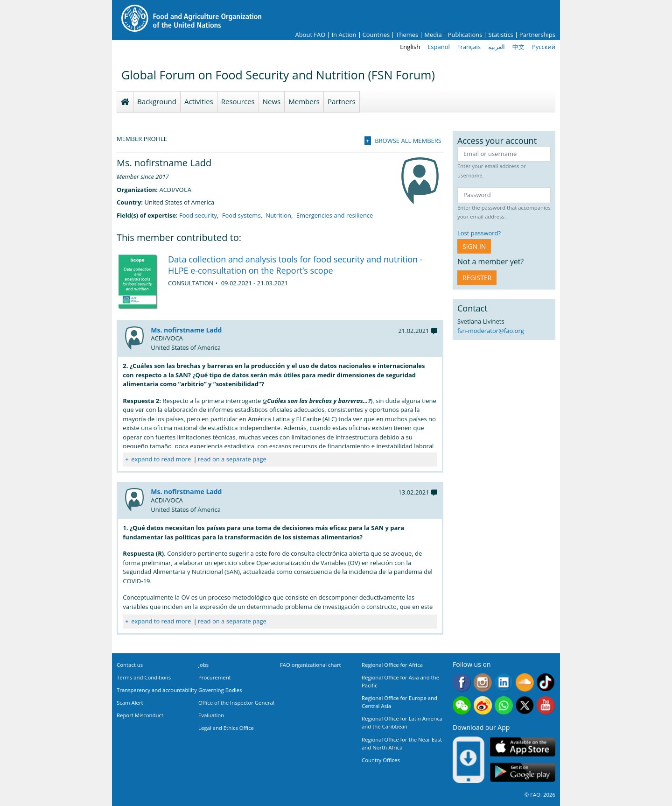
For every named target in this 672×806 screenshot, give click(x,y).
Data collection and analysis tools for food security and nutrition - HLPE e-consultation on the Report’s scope (295, 265)
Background (157, 101)
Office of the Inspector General (236, 703)
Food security (198, 215)
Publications (465, 35)
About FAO (310, 35)
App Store (523, 747)
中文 (518, 47)
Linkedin (504, 682)
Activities (199, 101)
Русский (544, 47)
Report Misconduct (140, 715)
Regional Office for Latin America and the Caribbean (402, 722)
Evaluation (211, 715)
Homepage (125, 102)
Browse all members (408, 141)
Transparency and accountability (157, 690)
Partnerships (537, 35)
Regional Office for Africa (392, 665)
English (410, 47)
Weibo (483, 705)
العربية (497, 47)
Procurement (215, 677)
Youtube (546, 705)
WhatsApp (504, 705)
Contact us (130, 665)
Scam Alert (130, 703)
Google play (523, 773)
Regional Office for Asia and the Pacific (400, 681)
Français (469, 47)
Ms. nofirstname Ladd (186, 330)
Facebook (462, 682)
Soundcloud (525, 682)
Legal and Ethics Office (226, 728)
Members (304, 101)
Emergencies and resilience (335, 215)
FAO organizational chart (311, 665)
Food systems (241, 215)
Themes (407, 35)
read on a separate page (232, 459)
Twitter (525, 705)
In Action (344, 35)
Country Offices (381, 760)
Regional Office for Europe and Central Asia (399, 702)
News (272, 101)
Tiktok (546, 682)
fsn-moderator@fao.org (491, 331)
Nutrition (278, 215)
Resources (238, 101)
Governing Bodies (220, 690)
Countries (376, 35)
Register (477, 278)
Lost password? (479, 233)
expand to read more (161, 459)
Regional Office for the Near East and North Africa (402, 743)
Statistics (500, 35)
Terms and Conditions (144, 677)
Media (433, 35)
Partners (342, 101)
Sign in (474, 246)
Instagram (483, 682)
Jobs (203, 665)
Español (439, 47)
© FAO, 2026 (540, 795)
